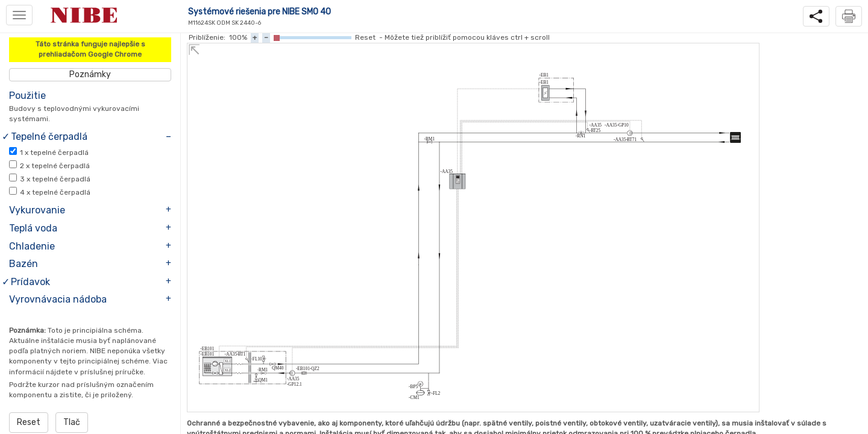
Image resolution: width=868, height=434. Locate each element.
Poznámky (90, 74)
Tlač (72, 422)
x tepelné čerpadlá (54, 153)
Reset (29, 422)
